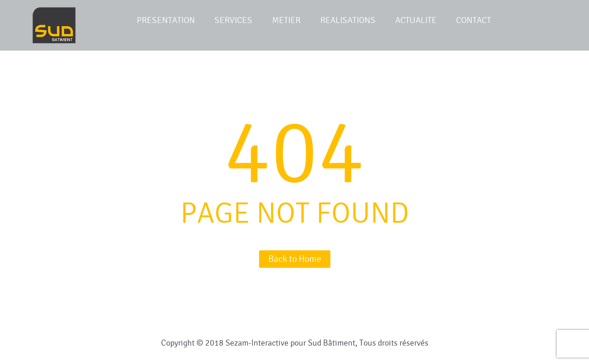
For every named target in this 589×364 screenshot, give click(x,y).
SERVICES (233, 20)
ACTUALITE (416, 20)
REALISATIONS (348, 20)
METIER (286, 20)
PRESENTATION (166, 20)
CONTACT (474, 20)
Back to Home (295, 259)
